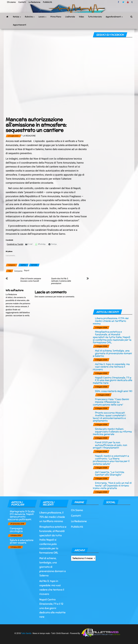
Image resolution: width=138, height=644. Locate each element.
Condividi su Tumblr (15, 244)
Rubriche (30, 17)
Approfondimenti (114, 17)
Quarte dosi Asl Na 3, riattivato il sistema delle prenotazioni (61, 281)
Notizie (17, 17)
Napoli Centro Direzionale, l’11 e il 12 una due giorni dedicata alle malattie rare (113, 380)
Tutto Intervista (95, 17)
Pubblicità (48, 2)
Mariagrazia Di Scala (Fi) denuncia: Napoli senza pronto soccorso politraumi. (21, 515)
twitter (123, 2)
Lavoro (42, 17)
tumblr (132, 2)
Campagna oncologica (16, 530)
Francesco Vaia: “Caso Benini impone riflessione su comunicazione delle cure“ (111, 402)
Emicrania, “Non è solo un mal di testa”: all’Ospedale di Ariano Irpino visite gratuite (112, 485)
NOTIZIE (34, 265)
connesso (49, 297)
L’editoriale (70, 17)
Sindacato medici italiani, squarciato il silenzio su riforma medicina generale (112, 432)
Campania (18, 271)
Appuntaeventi (20, 25)
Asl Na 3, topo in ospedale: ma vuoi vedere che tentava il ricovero (111, 367)
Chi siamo (11, 2)
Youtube (128, 2)
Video (81, 17)
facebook (119, 2)
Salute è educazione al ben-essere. (22, 541)
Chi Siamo (77, 510)
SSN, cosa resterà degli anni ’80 (114, 391)
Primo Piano (56, 17)
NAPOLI (23, 265)
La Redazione (34, 2)
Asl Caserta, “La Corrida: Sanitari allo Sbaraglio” (110, 473)
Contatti (22, 2)
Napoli (27, 270)
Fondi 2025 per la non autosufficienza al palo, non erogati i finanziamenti (110, 445)
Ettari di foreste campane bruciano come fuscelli (31, 280)
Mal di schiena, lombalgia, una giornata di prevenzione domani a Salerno (112, 353)
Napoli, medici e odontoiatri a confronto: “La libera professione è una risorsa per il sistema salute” (111, 460)
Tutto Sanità (26, 633)
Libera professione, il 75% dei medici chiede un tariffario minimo (111, 321)
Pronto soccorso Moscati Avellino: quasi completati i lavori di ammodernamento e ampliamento (109, 417)
